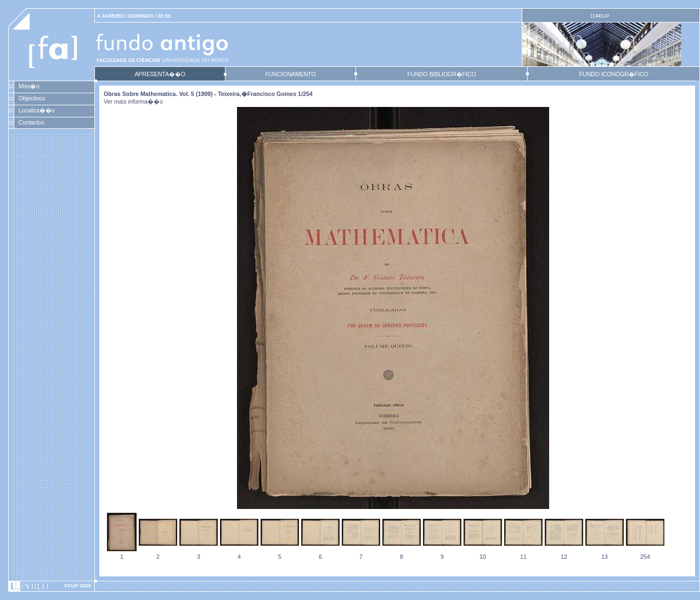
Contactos (32, 122)
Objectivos (32, 98)
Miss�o (29, 86)
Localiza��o (37, 110)
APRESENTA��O (160, 74)
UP (602, 16)
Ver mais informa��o (133, 101)
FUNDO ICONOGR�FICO (614, 74)
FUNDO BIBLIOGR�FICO (441, 74)
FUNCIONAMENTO (290, 74)
